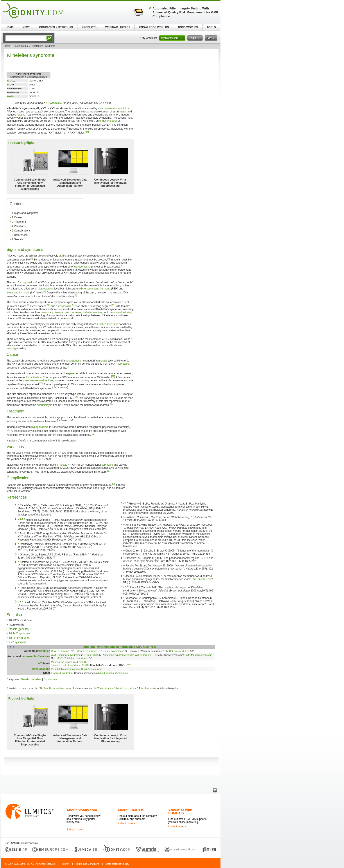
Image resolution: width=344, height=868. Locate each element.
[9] (28, 305)
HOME (10, 27)
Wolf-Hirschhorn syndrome (66, 655)
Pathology (88, 647)
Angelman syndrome (114, 655)
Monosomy (57, 662)
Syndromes (50, 679)
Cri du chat (92, 655)
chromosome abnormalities (116, 647)
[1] (110, 124)
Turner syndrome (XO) (77, 662)
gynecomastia (82, 267)
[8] (45, 292)
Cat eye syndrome (179, 651)
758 (153, 647)
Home (7, 46)
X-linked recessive (108, 324)
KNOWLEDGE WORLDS (154, 27)
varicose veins (73, 312)
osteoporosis (63, 306)
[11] (113, 305)
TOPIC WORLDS (188, 27)
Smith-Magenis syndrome (198, 655)
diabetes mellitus (92, 312)
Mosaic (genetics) (19, 629)
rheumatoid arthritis (120, 312)
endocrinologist (108, 121)
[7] (17, 276)
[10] (48, 305)
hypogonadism (27, 282)
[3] (87, 132)
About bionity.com (82, 810)
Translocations (41, 669)
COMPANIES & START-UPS (56, 27)
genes (72, 373)
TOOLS (211, 27)
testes (123, 112)
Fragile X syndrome (62, 673)
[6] (122, 266)
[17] (109, 471)
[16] (8, 430)
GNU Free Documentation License (55, 688)
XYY (128, 665)
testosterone (46, 289)
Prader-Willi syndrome (139, 655)
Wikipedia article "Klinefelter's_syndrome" (118, 688)
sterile (62, 256)
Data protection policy (118, 864)
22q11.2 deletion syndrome (72, 658)
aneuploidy (122, 108)
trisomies (44, 651)
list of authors (147, 688)
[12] (113, 376)
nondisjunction (74, 361)
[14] (76, 397)
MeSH (11, 96)
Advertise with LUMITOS (180, 812)
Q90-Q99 (143, 647)
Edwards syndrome (86, 651)
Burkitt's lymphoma (92, 669)
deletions (44, 656)
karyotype (12, 348)
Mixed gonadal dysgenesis (113, 673)
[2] (67, 128)
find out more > (75, 830)
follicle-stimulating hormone (94, 289)
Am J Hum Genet (202, 579)
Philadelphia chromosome (65, 669)
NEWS (27, 27)
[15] (111, 404)
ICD (9, 81)
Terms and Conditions (88, 864)
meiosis (103, 361)
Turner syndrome (19, 638)
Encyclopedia (21, 46)
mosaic (63, 465)
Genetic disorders (31, 679)
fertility (21, 115)
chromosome (108, 108)
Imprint (65, 864)
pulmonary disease (52, 312)
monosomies (30, 656)
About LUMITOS (131, 810)
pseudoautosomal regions (38, 380)
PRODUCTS (89, 27)
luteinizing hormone (18, 293)
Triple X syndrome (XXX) (75, 665)
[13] (41, 383)
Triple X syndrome (19, 633)
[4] (32, 259)
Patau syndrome (113, 651)
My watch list (149, 38)
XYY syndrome (52, 103)
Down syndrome (60, 651)
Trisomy (55, 665)
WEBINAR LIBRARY (118, 27)
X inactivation (34, 377)
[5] (108, 259)
